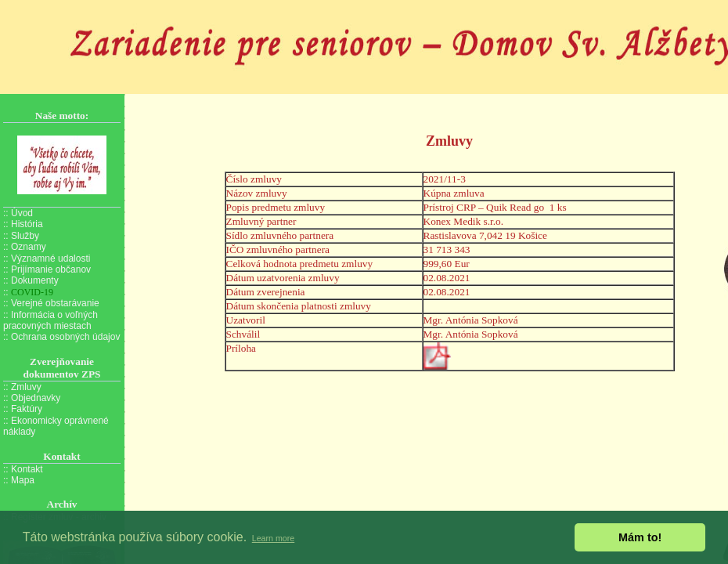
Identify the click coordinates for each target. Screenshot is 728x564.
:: (28, 292)
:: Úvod (18, 213)
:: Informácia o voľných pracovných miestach (50, 320)
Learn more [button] (274, 538)
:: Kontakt (23, 469)
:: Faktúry (23, 409)
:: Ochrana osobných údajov (61, 337)
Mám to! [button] (640, 537)
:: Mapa (19, 480)
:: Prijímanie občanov (47, 269)
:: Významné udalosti (47, 258)
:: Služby (21, 236)
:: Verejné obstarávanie (51, 303)
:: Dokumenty (31, 280)
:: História (23, 224)
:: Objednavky (32, 398)
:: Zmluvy (22, 387)
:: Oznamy (25, 247)
